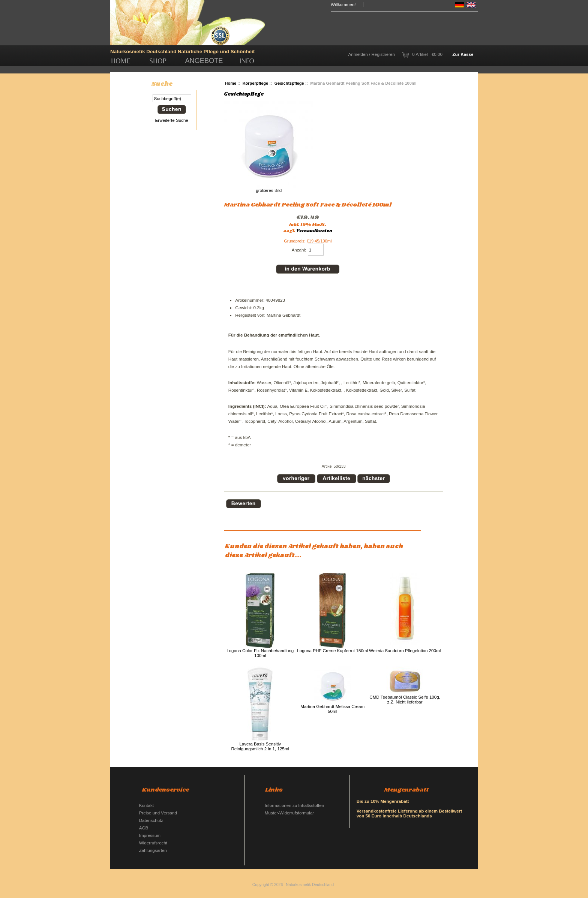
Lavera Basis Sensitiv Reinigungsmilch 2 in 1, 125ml (260, 746)
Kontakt (146, 805)
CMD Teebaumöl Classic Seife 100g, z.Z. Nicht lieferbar (405, 699)
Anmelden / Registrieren (372, 54)
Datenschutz (151, 820)
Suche (162, 84)
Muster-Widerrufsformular (289, 813)
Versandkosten (314, 231)
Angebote (204, 61)
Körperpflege (256, 83)
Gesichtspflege (289, 83)
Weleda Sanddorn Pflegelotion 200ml (405, 650)
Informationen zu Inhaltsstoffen (294, 805)
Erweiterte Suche (172, 120)
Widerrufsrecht (153, 843)
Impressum (150, 835)
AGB (144, 828)
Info (247, 61)
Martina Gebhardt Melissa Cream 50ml (332, 709)
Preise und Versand (158, 813)
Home (121, 61)
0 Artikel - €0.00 (427, 54)
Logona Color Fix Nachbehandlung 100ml (260, 653)
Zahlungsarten (153, 850)
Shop (158, 61)
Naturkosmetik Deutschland (310, 885)
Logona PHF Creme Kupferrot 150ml (332, 650)
